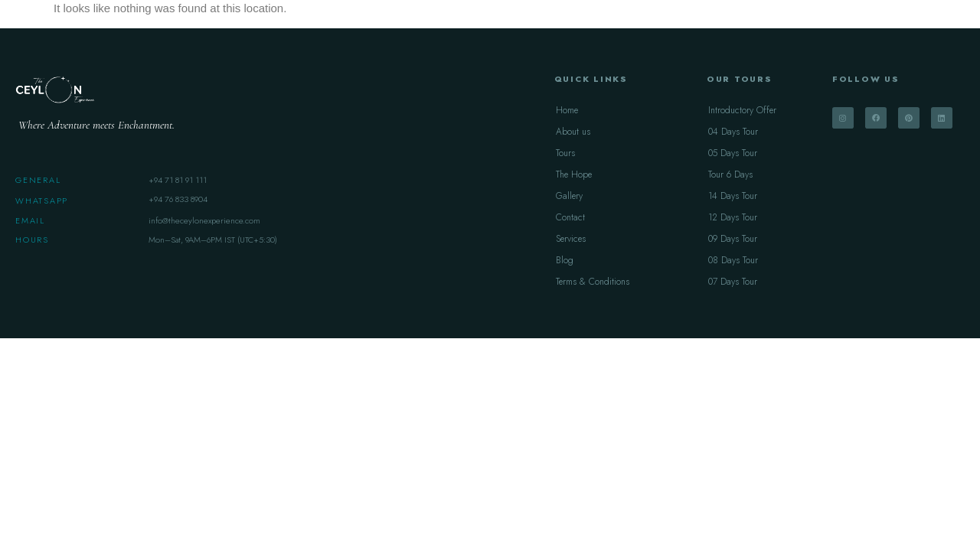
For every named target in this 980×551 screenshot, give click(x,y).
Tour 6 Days (730, 174)
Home (567, 110)
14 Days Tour (733, 196)
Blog (565, 260)
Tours (565, 153)
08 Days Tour (733, 260)
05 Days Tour (733, 153)
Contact (570, 217)
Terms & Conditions (593, 282)
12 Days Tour (733, 217)
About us (573, 132)
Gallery (569, 196)
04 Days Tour (733, 132)
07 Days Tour (733, 282)
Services (571, 239)
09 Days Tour (733, 239)
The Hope (574, 174)
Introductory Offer (742, 110)
